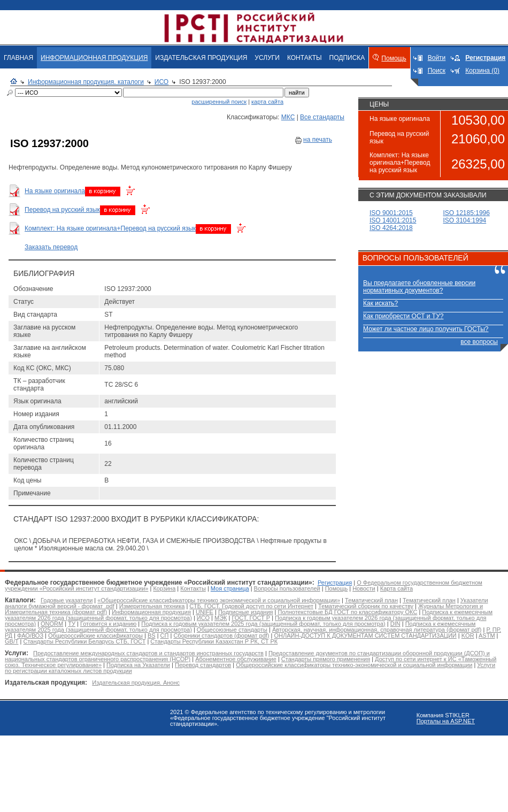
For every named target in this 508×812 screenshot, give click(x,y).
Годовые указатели (67, 600)
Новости (364, 588)
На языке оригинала (55, 191)
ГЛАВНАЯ (18, 58)
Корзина (164, 588)
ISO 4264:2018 (391, 228)
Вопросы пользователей (287, 588)
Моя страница (230, 588)
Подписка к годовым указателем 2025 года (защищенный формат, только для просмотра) (263, 624)
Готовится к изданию (108, 624)
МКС (288, 117)
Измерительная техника (152, 606)
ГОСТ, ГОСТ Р (251, 618)
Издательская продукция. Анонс (136, 683)
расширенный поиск (219, 102)
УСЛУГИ (267, 58)
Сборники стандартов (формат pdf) (221, 635)
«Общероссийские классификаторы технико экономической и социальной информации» (219, 600)
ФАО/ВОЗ (30, 635)
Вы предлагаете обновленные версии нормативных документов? (419, 287)
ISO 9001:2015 (391, 213)
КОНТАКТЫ (305, 58)
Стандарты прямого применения (326, 659)
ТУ (72, 624)
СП (165, 635)
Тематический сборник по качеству (366, 606)
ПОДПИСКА (347, 58)
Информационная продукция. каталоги (86, 82)
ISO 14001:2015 (393, 220)
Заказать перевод (51, 247)
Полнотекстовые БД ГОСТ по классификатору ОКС (348, 612)
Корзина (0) (482, 71)
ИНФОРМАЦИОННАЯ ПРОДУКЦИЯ (94, 58)
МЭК (221, 618)
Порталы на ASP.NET (446, 721)
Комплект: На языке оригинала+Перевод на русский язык (110, 228)
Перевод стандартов (203, 665)
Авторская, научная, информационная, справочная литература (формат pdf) (377, 630)
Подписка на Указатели (138, 665)
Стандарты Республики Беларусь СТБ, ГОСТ (84, 641)
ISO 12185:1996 (467, 213)
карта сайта (267, 102)
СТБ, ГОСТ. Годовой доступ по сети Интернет (251, 606)
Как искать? (380, 303)
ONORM (52, 624)
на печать (318, 140)
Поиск (437, 71)
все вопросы (479, 342)
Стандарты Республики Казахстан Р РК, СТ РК (214, 641)
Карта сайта (397, 588)
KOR (468, 635)
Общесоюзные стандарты (232, 630)
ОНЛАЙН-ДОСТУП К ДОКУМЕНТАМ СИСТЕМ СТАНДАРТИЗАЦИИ (365, 635)
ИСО (161, 82)
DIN (395, 624)
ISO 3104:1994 (465, 220)
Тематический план (371, 600)
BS (152, 635)
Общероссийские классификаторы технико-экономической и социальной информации (354, 665)
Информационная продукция (151, 612)
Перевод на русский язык (62, 210)
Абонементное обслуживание (236, 659)
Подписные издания (246, 612)
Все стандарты (322, 117)
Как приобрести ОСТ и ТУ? (403, 316)
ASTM (487, 635)
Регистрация (335, 583)
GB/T (11, 641)
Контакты (193, 588)
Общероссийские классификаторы (95, 635)
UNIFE (205, 612)
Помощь (394, 58)
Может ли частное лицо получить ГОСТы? (426, 329)
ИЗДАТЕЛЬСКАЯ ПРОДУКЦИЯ (201, 58)
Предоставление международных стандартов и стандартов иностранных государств (148, 653)
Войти (437, 58)
